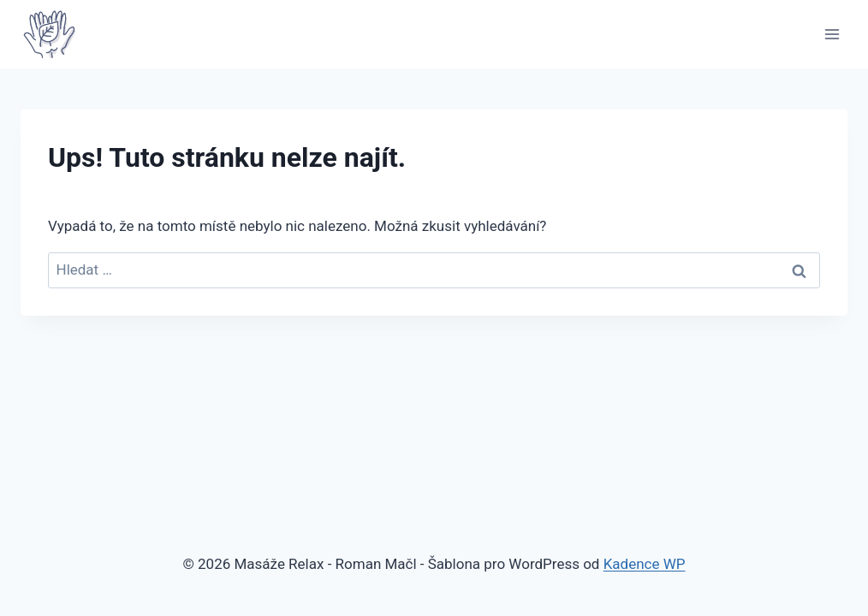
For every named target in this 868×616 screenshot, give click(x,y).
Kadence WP (645, 564)
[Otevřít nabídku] (832, 34)
